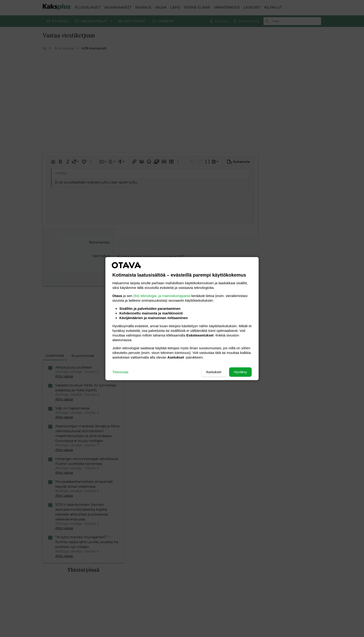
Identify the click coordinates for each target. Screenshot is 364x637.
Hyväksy (240, 372)
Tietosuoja (120, 372)
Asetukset (214, 372)
